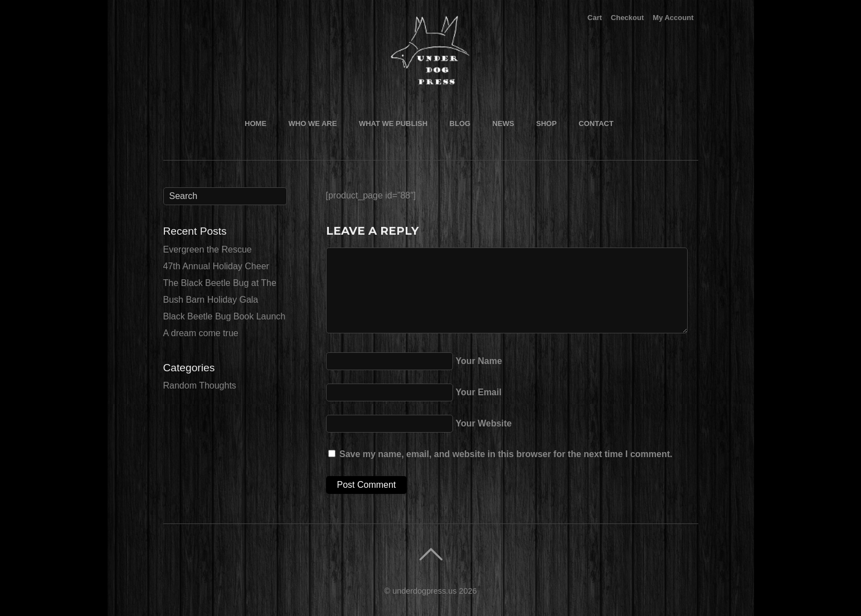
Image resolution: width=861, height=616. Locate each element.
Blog (460, 123)
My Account (673, 18)
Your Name (479, 361)
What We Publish (393, 123)
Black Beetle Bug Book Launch (225, 316)
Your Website (484, 423)
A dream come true (201, 333)
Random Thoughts (200, 385)
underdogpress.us (424, 591)
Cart (595, 18)
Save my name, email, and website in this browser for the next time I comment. (506, 454)
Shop (546, 123)
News (504, 123)
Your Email (479, 392)
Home (256, 123)
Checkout (627, 18)
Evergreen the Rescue (208, 249)
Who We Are (313, 123)
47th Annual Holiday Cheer (216, 266)
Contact (596, 123)
